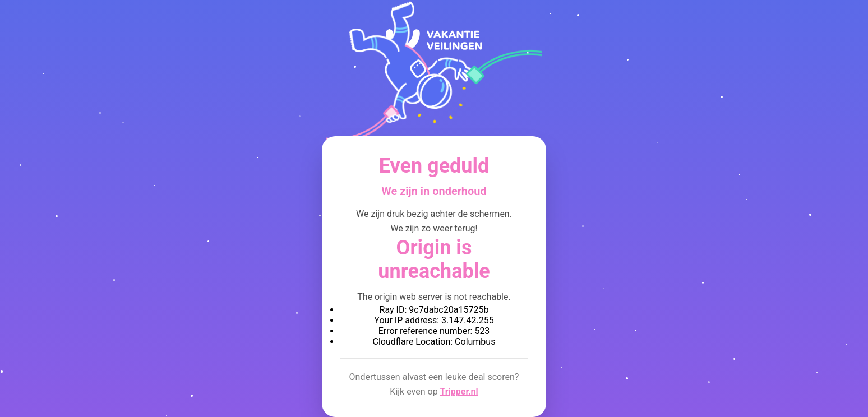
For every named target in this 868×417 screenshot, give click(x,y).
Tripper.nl (459, 391)
